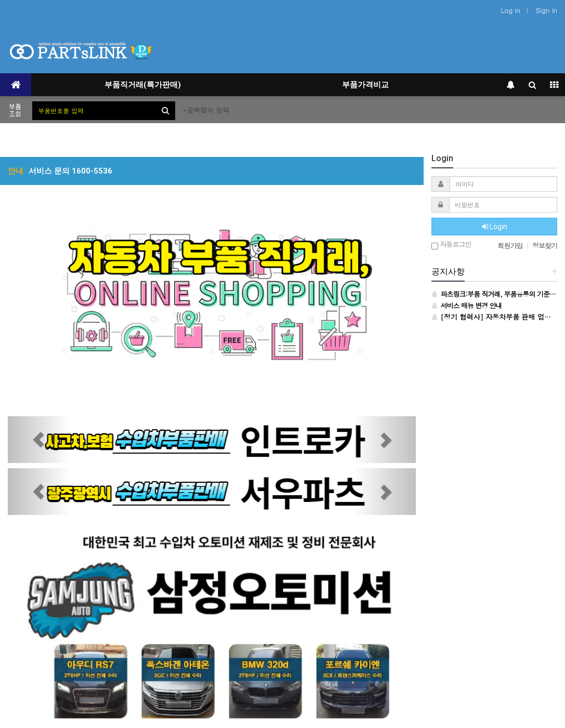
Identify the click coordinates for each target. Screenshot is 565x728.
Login (495, 227)
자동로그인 (451, 245)
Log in (511, 10)
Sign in (547, 10)
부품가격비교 (365, 85)
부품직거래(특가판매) (143, 85)
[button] (38, 440)
